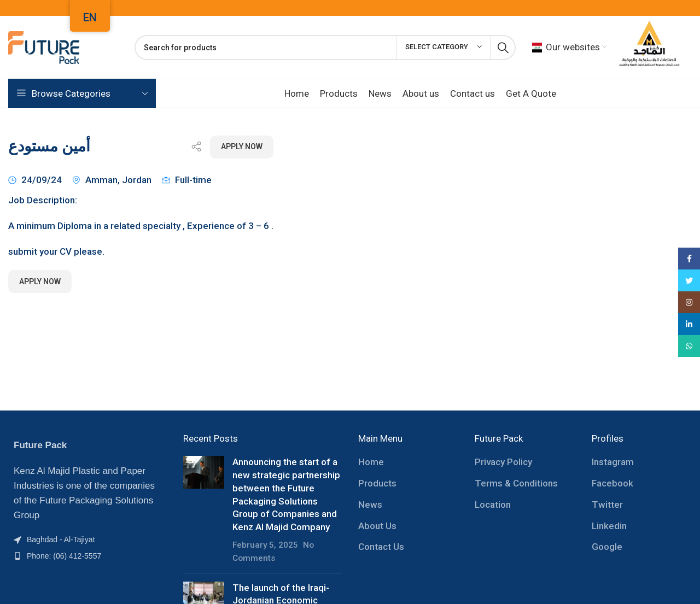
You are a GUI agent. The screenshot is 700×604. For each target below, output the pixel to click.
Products (377, 483)
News (370, 505)
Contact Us (381, 547)
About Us (377, 526)
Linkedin (609, 526)
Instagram (613, 462)
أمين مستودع (49, 146)
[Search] (325, 48)
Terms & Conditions (516, 483)
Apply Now (242, 146)
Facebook (612, 483)
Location (493, 505)
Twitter (607, 505)
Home (371, 462)
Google (607, 547)
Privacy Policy (503, 462)
